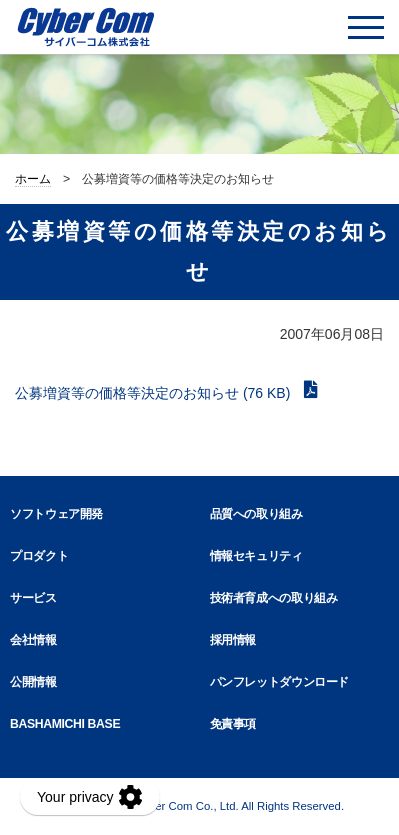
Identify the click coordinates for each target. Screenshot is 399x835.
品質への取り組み (256, 514)
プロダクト (39, 556)
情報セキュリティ (256, 556)
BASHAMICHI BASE (65, 724)
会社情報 (33, 640)
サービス (33, 598)
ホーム (33, 179)
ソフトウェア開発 (56, 514)
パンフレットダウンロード (280, 682)
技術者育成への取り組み (274, 598)
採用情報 (233, 640)
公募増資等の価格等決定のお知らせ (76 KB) (154, 393)
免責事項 (233, 724)
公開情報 (33, 682)
